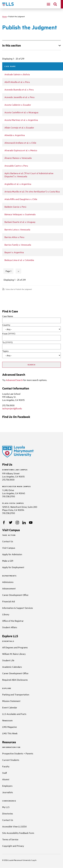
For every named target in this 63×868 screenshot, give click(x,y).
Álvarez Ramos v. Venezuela (18, 158)
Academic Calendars (12, 667)
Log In (34, 860)
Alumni (6, 779)
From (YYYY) (9, 333)
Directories (8, 813)
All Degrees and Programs (15, 647)
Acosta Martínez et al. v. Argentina (21, 120)
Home (4, 16)
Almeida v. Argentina (15, 135)
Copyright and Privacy (13, 846)
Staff (5, 773)
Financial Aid (9, 601)
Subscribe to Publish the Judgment (19, 289)
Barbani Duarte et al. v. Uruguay (20, 222)
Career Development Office (15, 595)
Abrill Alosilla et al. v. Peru (17, 82)
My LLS (6, 807)
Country (6, 325)
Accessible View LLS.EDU (14, 826)
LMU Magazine (9, 727)
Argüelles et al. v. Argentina (18, 184)
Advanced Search (14, 380)
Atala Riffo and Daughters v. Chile (21, 199)
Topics (5, 351)
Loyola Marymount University (17, 860)
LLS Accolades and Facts (14, 714)
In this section (12, 45)
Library (6, 614)
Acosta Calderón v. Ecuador (18, 105)
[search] (55, 4)
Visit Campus (9, 548)
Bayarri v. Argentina (14, 252)
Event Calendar (10, 707)
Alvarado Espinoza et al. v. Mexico (21, 150)
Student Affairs (10, 627)
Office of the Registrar (13, 621)
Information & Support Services (18, 608)
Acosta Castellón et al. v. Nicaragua (21, 112)
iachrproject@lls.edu (12, 408)
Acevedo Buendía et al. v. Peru (19, 89)
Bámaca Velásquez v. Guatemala (20, 214)
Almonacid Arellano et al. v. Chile (20, 143)
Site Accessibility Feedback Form (18, 833)
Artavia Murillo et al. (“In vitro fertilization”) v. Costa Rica (32, 191)
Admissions (8, 582)
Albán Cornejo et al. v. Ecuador (19, 127)
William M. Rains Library (14, 654)
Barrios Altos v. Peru (14, 237)
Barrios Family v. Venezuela (18, 245)
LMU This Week (10, 733)
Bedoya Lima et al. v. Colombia (19, 260)
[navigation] (48, 4)
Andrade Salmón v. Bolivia (17, 74)
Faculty (6, 766)
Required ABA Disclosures (15, 680)
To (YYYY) (7, 342)
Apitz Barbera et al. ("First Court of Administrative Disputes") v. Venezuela (29, 175)
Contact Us (8, 541)
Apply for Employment (13, 567)
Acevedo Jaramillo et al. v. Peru (19, 97)
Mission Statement (11, 701)
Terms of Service (10, 839)
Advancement (9, 588)
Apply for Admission (12, 554)
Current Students (11, 760)
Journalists (8, 792)
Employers (7, 786)
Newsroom (7, 720)
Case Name (8, 316)
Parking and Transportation (16, 694)
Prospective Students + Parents (18, 753)
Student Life (8, 660)
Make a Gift (8, 561)
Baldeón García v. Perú (15, 207)
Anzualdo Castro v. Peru (16, 166)
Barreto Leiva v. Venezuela (17, 229)
